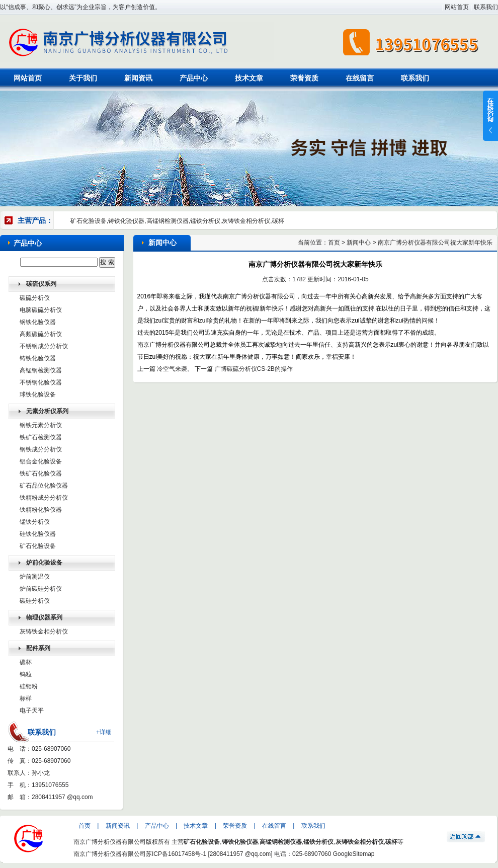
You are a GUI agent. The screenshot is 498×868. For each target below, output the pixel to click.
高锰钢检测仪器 (41, 370)
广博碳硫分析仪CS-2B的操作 (254, 369)
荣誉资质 (304, 78)
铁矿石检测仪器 (41, 437)
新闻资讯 (138, 78)
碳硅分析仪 (35, 601)
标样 (26, 698)
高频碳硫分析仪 (41, 334)
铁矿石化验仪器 (41, 474)
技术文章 (249, 78)
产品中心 (194, 78)
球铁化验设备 (38, 394)
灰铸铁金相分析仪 (44, 632)
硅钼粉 (29, 686)
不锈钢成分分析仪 (44, 346)
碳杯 (26, 662)
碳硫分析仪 (35, 298)
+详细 (104, 732)
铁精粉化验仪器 (41, 510)
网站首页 (457, 7)
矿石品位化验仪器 (44, 486)
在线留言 (360, 78)
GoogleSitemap (354, 854)
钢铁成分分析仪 (41, 449)
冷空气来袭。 (175, 369)
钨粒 (26, 674)
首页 (334, 243)
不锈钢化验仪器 (41, 382)
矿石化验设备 (38, 546)
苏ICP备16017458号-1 (176, 854)
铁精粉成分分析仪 (44, 498)
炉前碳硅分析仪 (41, 589)
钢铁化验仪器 (38, 322)
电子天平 (32, 711)
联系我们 (486, 7)
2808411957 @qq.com (62, 797)
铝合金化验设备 (41, 461)
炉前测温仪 (35, 577)
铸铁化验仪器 (38, 358)
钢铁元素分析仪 (41, 425)
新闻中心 (359, 243)
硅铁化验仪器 (38, 534)
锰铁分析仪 (35, 522)
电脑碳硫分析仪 (41, 310)
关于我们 (83, 78)
